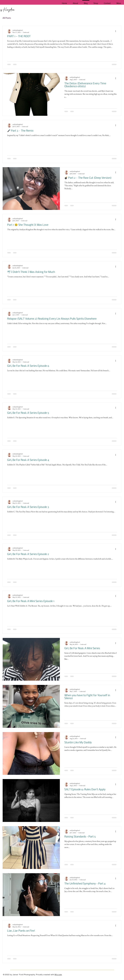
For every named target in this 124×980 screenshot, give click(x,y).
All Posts (7, 18)
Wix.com (58, 975)
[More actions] (116, 31)
